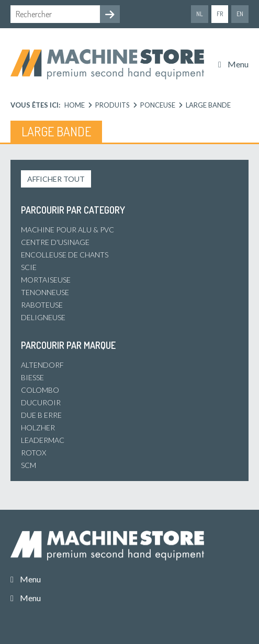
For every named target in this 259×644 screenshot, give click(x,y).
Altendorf (42, 365)
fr (220, 14)
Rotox (33, 453)
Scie (29, 267)
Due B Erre (41, 415)
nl (200, 14)
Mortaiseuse (46, 280)
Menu (238, 64)
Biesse (32, 377)
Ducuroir (41, 402)
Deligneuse (43, 317)
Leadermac (43, 440)
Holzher (38, 428)
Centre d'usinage (55, 242)
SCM (29, 465)
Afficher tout (56, 179)
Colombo (40, 390)
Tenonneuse (45, 292)
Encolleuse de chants (65, 255)
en (240, 14)
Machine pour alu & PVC (67, 230)
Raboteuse (42, 305)
